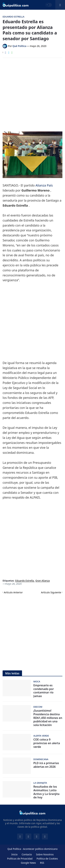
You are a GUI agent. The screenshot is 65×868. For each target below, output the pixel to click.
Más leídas (12, 673)
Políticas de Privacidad (20, 859)
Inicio (14, 854)
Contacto (27, 854)
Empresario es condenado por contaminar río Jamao (44, 691)
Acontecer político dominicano (40, 849)
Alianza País (44, 185)
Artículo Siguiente (51, 592)
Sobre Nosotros (45, 854)
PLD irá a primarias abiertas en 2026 (46, 765)
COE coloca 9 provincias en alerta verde (47, 743)
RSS (42, 863)
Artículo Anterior (13, 592)
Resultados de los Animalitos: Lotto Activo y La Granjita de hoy (47, 792)
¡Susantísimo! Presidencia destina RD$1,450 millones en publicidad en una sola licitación (48, 718)
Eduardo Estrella (25, 581)
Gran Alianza (43, 581)
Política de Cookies (47, 859)
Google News (28, 863)
